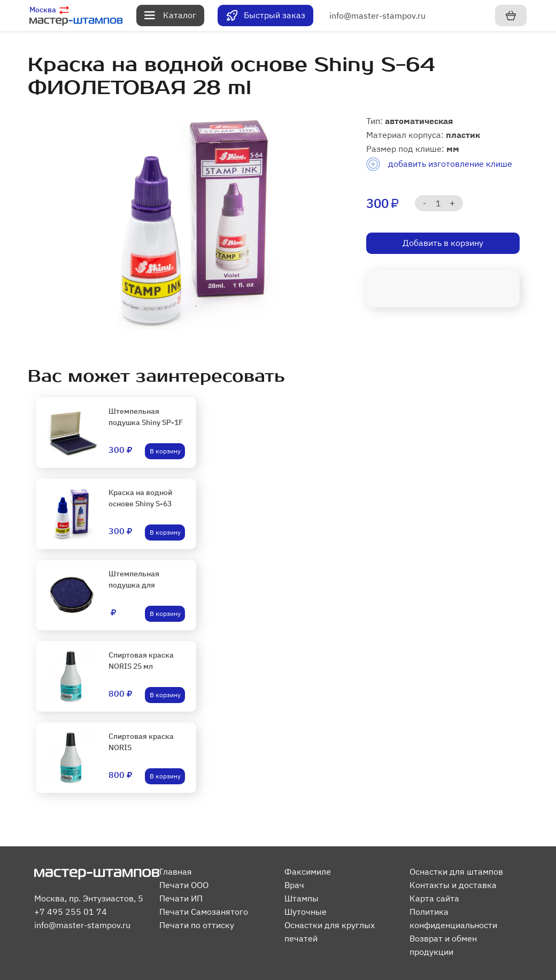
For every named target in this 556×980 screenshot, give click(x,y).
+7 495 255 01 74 (71, 912)
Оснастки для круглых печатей (330, 932)
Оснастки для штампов (456, 871)
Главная (176, 871)
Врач (294, 885)
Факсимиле (308, 871)
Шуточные (306, 912)
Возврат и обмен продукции (443, 945)
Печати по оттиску (197, 925)
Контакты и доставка (453, 885)
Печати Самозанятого (204, 912)
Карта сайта (434, 898)
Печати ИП (181, 898)
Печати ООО (184, 885)
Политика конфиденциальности (453, 918)
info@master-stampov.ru (377, 16)
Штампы (302, 898)
